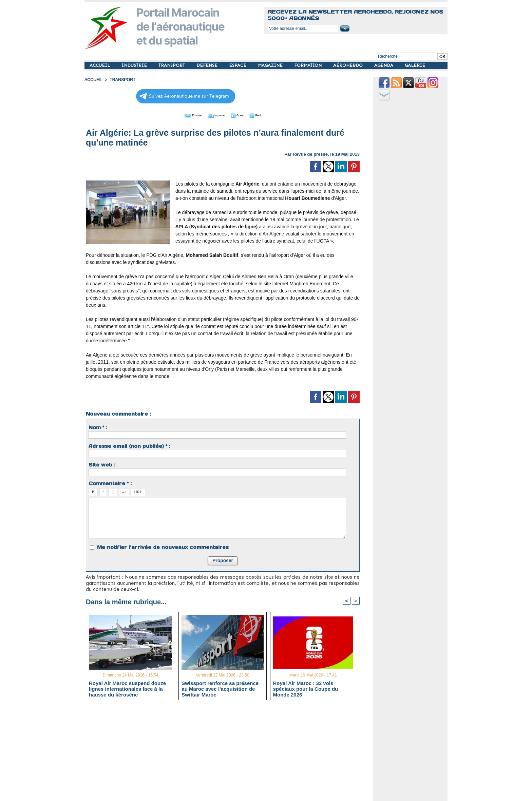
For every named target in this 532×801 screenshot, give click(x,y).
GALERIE (415, 65)
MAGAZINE (271, 65)
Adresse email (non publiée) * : (129, 445)
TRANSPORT (172, 65)
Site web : (102, 464)
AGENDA (384, 65)
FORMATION (309, 65)
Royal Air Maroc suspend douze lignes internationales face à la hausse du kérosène (127, 688)
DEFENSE (208, 65)
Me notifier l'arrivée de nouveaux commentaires (163, 547)
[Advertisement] (228, 753)
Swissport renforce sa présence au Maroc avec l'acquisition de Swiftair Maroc (220, 688)
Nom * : (98, 427)
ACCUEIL (100, 65)
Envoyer (184, 115)
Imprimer (215, 115)
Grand (243, 115)
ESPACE (238, 65)
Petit (266, 115)
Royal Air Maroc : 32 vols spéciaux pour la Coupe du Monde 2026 (306, 688)
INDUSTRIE (135, 65)
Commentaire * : (110, 483)
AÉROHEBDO (349, 65)
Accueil (93, 80)
